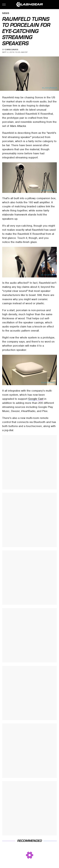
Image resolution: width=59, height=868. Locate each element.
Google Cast (36, 399)
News (6, 13)
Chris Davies (12, 50)
